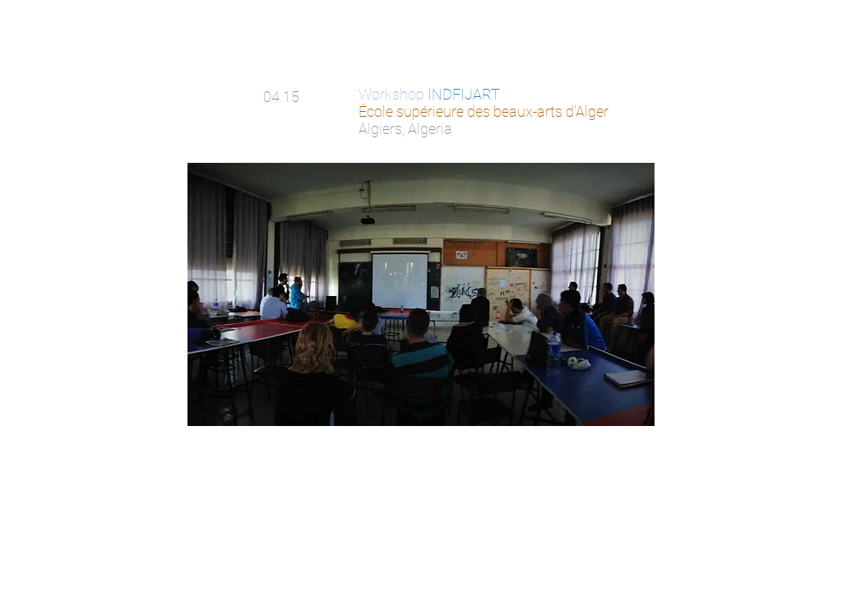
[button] (421, 294)
